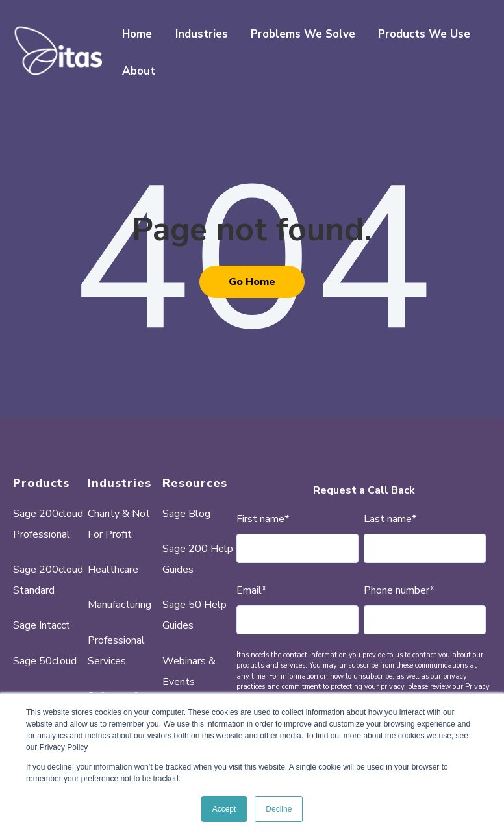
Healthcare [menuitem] (113, 570)
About (139, 71)
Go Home (252, 282)
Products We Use (424, 34)
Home (137, 34)
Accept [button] (224, 809)
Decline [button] (279, 809)
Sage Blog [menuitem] (186, 514)
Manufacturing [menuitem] (120, 605)
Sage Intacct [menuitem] (42, 625)
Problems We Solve (303, 34)
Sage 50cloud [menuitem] (45, 661)
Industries (202, 34)
